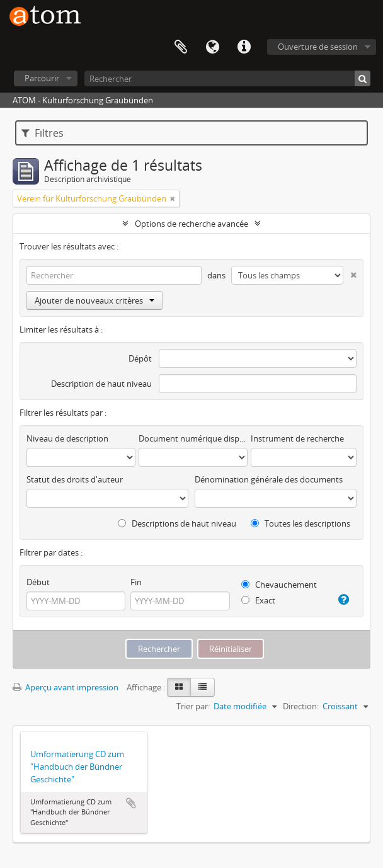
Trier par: (193, 706)
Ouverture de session (318, 47)
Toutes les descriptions (300, 523)
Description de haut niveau (101, 384)
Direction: (301, 706)
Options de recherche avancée (191, 224)
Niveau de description (67, 438)
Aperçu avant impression (66, 687)
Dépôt (140, 358)
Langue (212, 47)
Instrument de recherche (297, 438)
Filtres (43, 133)
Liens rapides (244, 47)
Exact (258, 600)
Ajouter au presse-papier (131, 803)
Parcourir (42, 78)
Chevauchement (279, 585)
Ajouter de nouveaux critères (94, 300)
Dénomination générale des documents (269, 479)
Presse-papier (181, 47)
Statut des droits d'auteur (75, 479)
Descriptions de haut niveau (177, 523)
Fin (136, 582)
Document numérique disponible (193, 438)
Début (38, 582)
